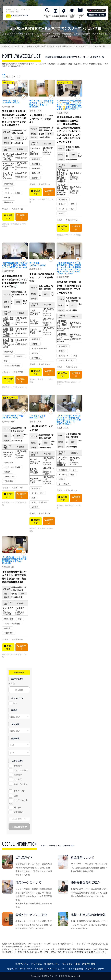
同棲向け (18, 775)
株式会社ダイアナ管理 (41, 200)
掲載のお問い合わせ (95, 969)
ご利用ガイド (80, 16)
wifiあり (17, 808)
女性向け (18, 766)
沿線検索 (55, 16)
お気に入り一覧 (98, 10)
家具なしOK (19, 791)
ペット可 (18, 779)
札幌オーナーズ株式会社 (41, 380)
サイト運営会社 (76, 969)
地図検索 (64, 16)
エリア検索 (47, 16)
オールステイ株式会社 (14, 504)
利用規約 (39, 969)
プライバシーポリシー (56, 969)
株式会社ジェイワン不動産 (14, 225)
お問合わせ (10, 217)
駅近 (16, 796)
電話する (23, 217)
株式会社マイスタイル (14, 388)
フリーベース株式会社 (69, 236)
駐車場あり (19, 812)
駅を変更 (19, 690)
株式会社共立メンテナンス (69, 383)
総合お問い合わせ (97, 15)
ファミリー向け (21, 770)
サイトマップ (26, 969)
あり (15, 703)
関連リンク (12, 969)
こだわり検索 (72, 16)
